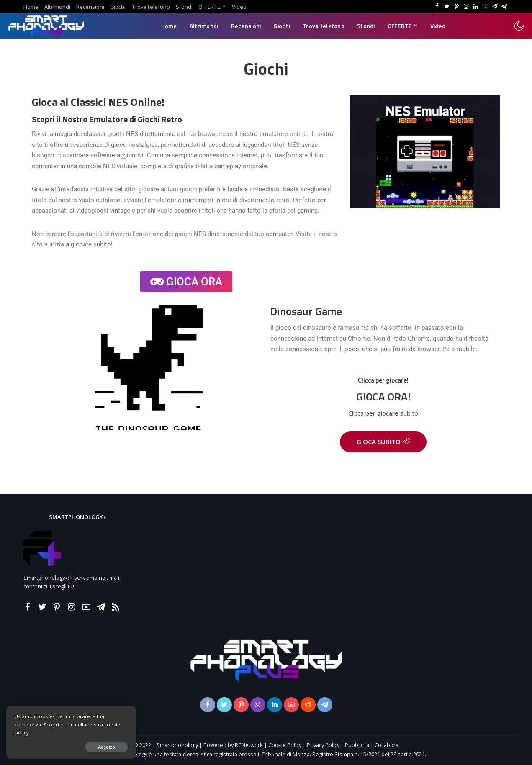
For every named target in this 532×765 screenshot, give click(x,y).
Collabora (387, 745)
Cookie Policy (285, 745)
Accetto (102, 747)
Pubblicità (358, 745)
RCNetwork (249, 745)
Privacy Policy (323, 745)
